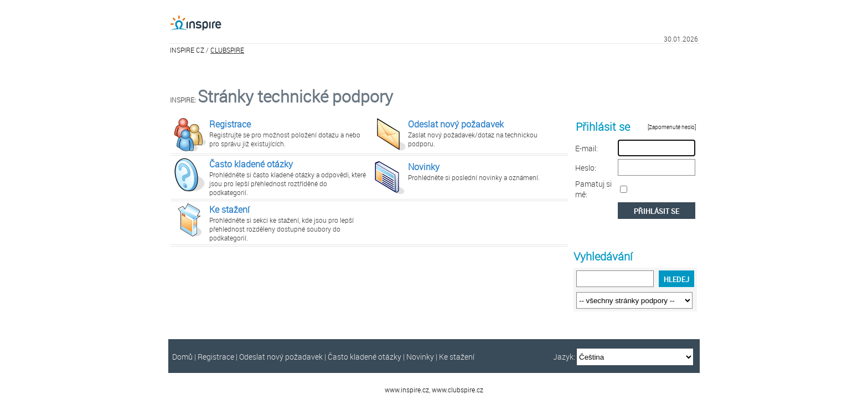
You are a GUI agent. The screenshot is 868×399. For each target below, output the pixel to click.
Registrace (230, 124)
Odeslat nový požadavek (456, 124)
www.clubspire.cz (458, 390)
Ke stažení (229, 209)
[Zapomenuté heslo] (672, 127)
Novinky (424, 167)
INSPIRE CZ (187, 50)
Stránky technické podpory (295, 96)
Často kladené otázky (251, 164)
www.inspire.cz (407, 390)
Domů (182, 357)
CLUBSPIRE (227, 50)
